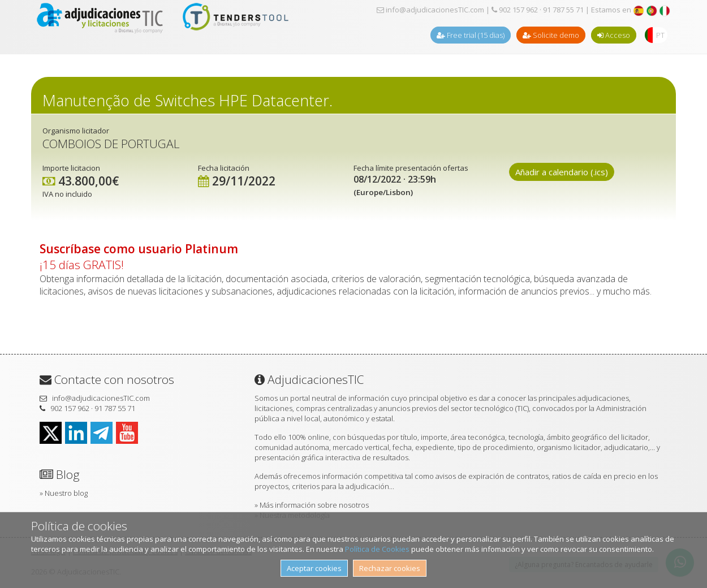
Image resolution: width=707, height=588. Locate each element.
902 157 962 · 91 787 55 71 (538, 10)
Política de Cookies (377, 549)
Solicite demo (551, 35)
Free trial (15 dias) (471, 35)
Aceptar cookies (314, 568)
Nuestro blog (66, 493)
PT (660, 35)
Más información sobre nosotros (314, 505)
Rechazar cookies (390, 568)
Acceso (614, 35)
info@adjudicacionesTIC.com (430, 10)
